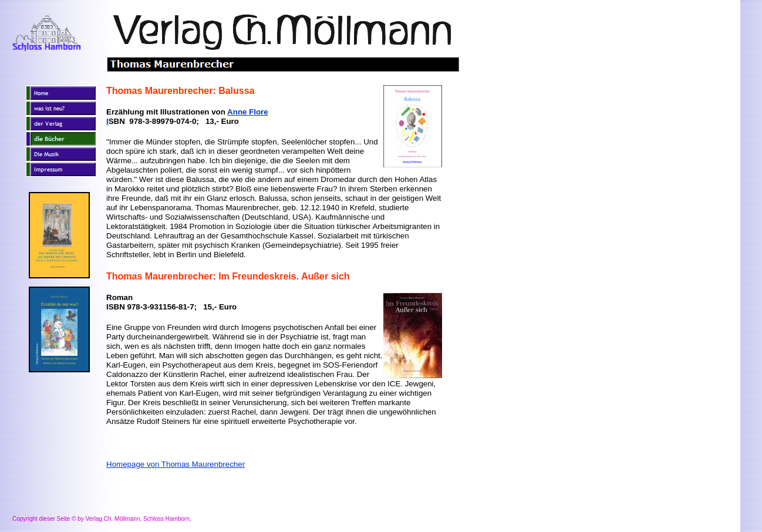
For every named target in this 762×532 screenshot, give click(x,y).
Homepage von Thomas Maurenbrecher (176, 464)
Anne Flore (248, 112)
